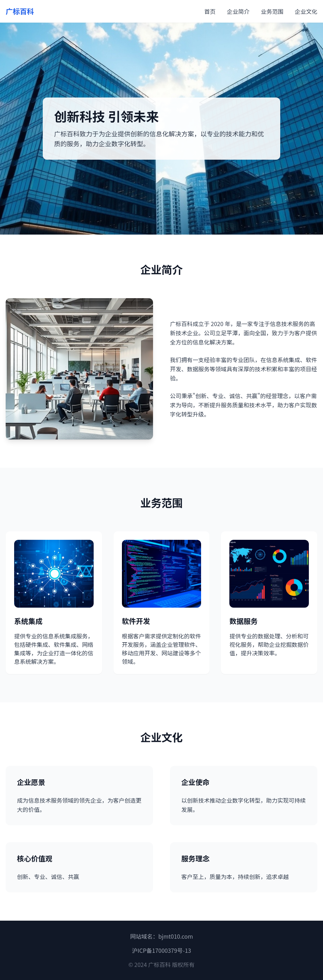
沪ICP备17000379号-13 (161, 950)
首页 (210, 11)
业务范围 (272, 11)
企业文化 (306, 11)
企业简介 (238, 11)
